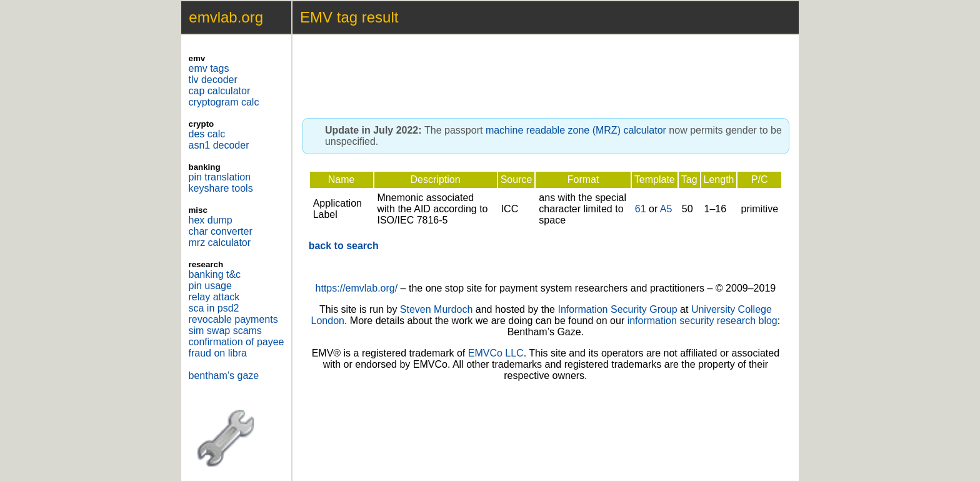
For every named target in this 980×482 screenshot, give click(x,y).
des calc (207, 134)
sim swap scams (225, 331)
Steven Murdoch (437, 309)
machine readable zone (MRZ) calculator (576, 130)
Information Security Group (617, 309)
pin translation (220, 177)
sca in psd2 (214, 308)
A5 (666, 209)
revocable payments (233, 319)
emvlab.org (226, 17)
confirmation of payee (237, 342)
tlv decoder (213, 80)
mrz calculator (220, 243)
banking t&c (215, 274)
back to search (344, 246)
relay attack (214, 297)
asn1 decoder (219, 145)
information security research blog (702, 321)
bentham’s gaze (224, 376)
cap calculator (220, 91)
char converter (221, 231)
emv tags (209, 68)
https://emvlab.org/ (357, 288)
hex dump (211, 220)
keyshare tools (221, 188)
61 (641, 209)
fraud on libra (218, 353)
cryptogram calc (224, 102)
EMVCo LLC (496, 353)
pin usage (210, 286)
